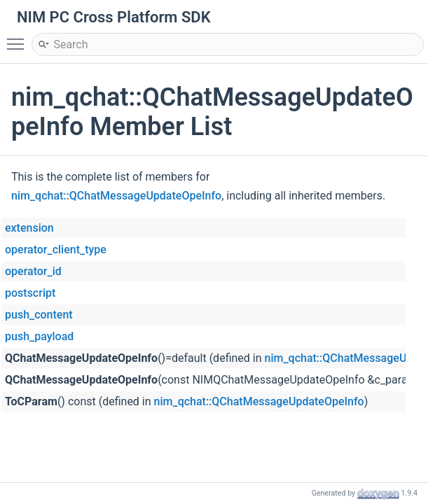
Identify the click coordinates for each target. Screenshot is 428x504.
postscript (30, 293)
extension (29, 228)
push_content (39, 315)
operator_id (33, 271)
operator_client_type (56, 250)
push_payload (39, 336)
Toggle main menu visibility (19, 38)
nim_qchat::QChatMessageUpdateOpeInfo (116, 196)
